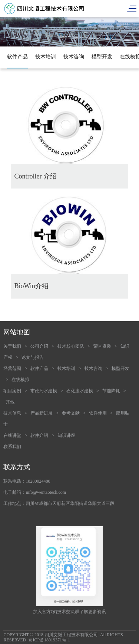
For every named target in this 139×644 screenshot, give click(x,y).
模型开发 (102, 57)
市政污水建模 (44, 391)
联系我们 (12, 447)
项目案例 (12, 391)
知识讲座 (66, 435)
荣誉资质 (102, 346)
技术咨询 (74, 57)
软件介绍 (39, 435)
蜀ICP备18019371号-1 (49, 640)
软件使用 (98, 413)
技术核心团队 (71, 346)
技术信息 (12, 413)
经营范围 (12, 368)
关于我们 (12, 346)
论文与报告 (33, 357)
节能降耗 (111, 391)
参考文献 (71, 413)
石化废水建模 (80, 391)
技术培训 (46, 57)
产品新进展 (42, 413)
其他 (10, 402)
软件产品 (17, 57)
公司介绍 (39, 346)
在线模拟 (20, 380)
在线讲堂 (12, 435)
